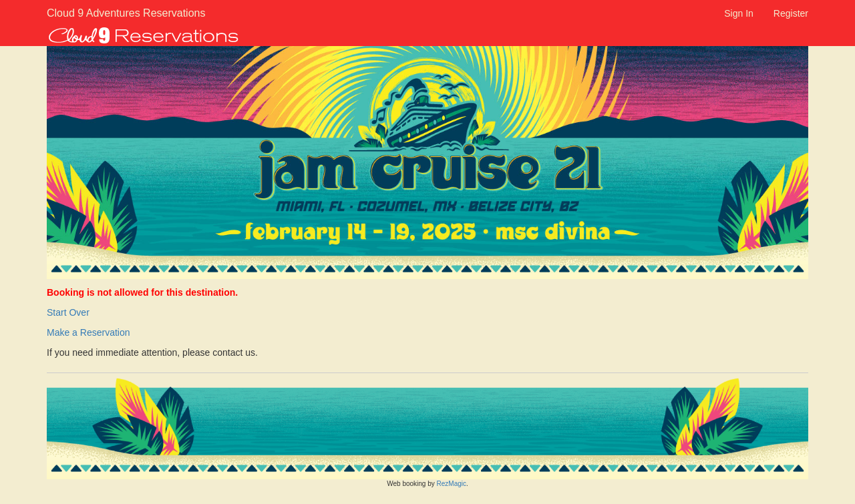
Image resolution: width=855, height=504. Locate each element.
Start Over (68, 312)
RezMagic (452, 484)
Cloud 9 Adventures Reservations (109, 13)
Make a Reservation (89, 332)
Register (791, 13)
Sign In (739, 13)
